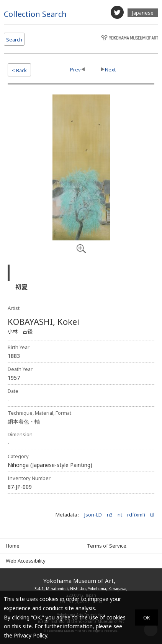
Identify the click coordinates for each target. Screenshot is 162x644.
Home (13, 546)
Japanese (143, 13)
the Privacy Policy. (26, 635)
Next (110, 70)
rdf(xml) (136, 515)
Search (14, 40)
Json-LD (93, 515)
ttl (152, 515)
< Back (19, 70)
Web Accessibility (26, 561)
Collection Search (35, 14)
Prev (75, 70)
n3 (110, 515)
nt (120, 515)
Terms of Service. (107, 546)
